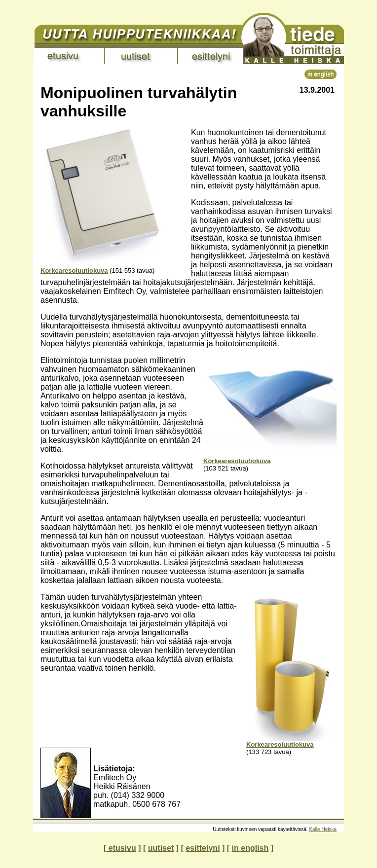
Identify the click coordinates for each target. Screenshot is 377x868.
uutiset (161, 848)
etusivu (121, 848)
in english (250, 848)
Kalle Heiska (323, 829)
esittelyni (203, 848)
